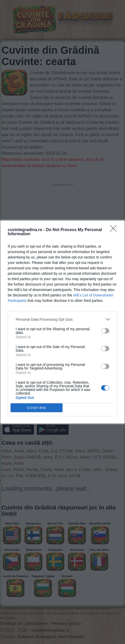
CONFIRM (37, 408)
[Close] (115, 230)
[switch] (105, 331)
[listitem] (62, 319)
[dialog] (62, 322)
